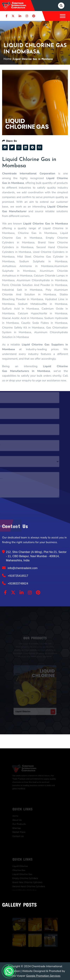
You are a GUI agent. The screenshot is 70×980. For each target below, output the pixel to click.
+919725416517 (15, 576)
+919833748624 (15, 583)
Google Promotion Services (43, 976)
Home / (8, 59)
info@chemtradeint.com (20, 568)
